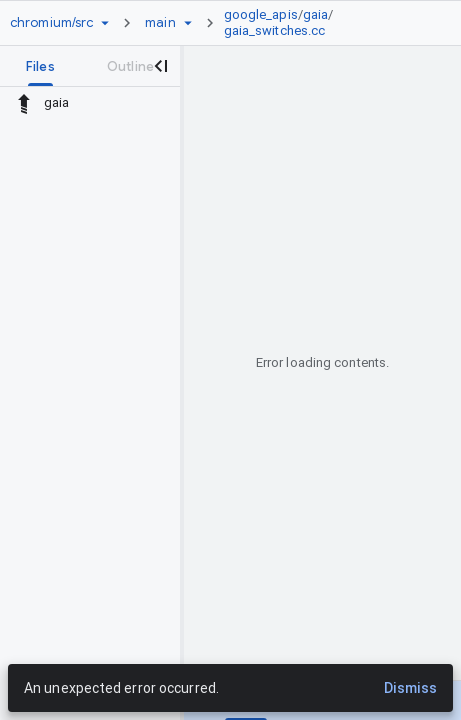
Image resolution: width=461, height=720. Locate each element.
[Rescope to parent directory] (24, 103)
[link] (325, 23)
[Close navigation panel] (160, 66)
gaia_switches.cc (275, 30)
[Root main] (160, 23)
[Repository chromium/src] (51, 23)
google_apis (261, 14)
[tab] (40, 66)
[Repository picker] (105, 23)
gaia (315, 14)
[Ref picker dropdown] (188, 23)
